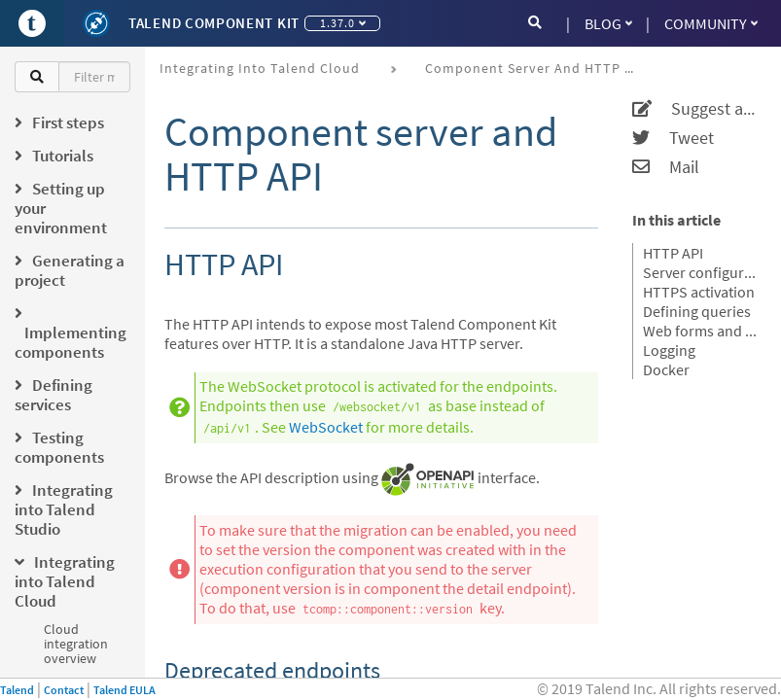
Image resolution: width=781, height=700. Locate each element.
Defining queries (697, 311)
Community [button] (711, 23)
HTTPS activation (699, 292)
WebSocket (326, 427)
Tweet (673, 138)
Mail (666, 167)
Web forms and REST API (700, 331)
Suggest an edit (694, 109)
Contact (64, 690)
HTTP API (673, 253)
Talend (17, 690)
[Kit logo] (96, 23)
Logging (669, 350)
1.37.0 (343, 23)
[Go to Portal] (32, 23)
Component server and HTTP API (536, 68)
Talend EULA (124, 690)
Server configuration (700, 272)
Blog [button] (608, 23)
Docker (666, 369)
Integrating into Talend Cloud (260, 68)
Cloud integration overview (76, 644)
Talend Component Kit (214, 23)
